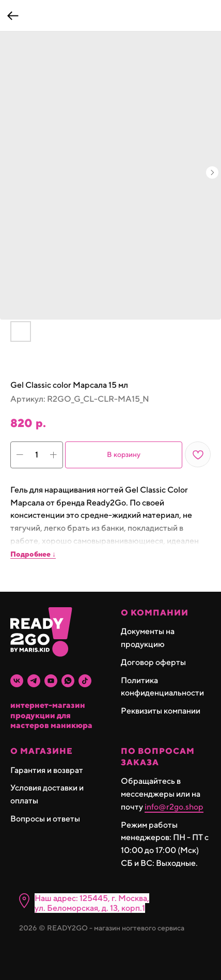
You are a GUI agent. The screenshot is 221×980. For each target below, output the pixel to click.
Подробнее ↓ (33, 554)
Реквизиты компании (161, 711)
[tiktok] (85, 681)
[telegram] (34, 681)
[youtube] (51, 681)
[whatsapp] (68, 681)
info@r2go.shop (174, 807)
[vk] (17, 681)
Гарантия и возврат (47, 770)
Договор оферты (153, 662)
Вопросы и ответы (45, 819)
